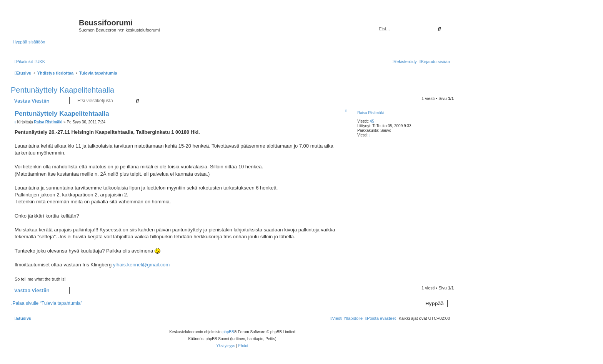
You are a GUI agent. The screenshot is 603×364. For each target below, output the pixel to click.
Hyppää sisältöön (29, 42)
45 (372, 121)
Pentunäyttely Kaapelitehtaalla (62, 90)
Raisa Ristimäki (371, 113)
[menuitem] (40, 61)
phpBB (228, 332)
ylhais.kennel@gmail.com (142, 265)
